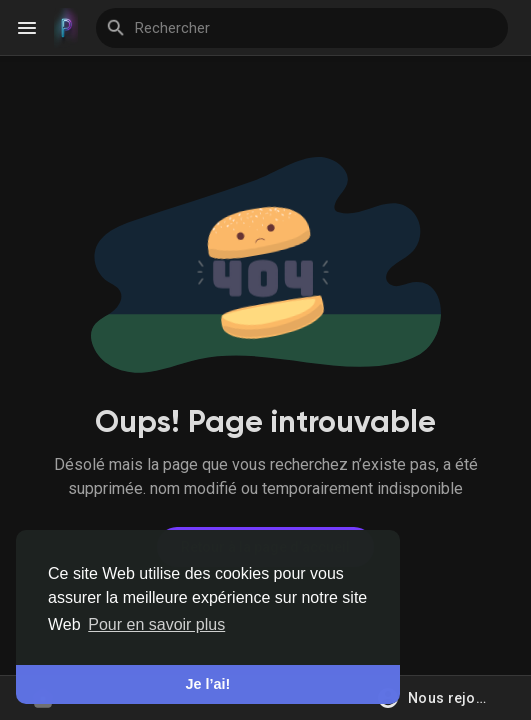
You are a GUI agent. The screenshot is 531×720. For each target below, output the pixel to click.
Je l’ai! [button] (208, 684)
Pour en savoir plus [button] (156, 624)
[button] (439, 698)
